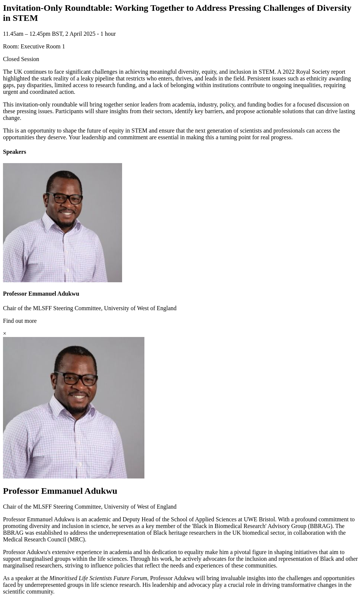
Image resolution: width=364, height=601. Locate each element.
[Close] (5, 333)
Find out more (20, 321)
